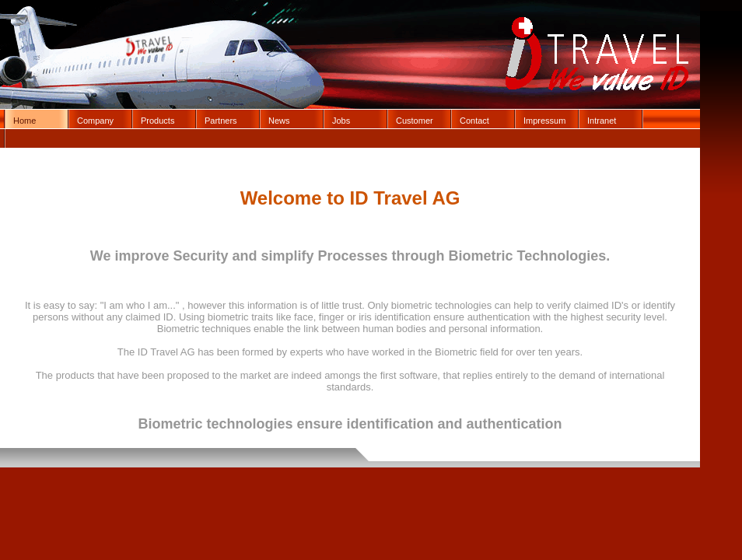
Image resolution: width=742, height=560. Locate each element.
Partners (221, 121)
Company (95, 121)
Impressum (544, 121)
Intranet (602, 121)
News (279, 121)
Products (157, 121)
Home (24, 121)
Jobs (341, 121)
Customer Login (415, 122)
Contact (474, 121)
